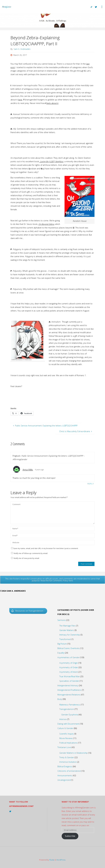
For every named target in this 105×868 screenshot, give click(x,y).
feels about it (52, 103)
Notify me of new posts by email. (27, 558)
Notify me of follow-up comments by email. (31, 553)
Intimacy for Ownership (70, 635)
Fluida (52, 860)
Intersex (63, 719)
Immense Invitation (68, 762)
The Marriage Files (67, 626)
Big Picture (62, 644)
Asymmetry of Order (69, 667)
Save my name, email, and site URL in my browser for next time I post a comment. (45, 548)
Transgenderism (67, 709)
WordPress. (61, 860)
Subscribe (70, 836)
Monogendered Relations (69, 695)
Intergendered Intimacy (68, 685)
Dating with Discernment (68, 724)
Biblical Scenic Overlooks (69, 648)
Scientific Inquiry (67, 734)
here (20, 100)
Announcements (65, 775)
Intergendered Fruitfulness (69, 690)
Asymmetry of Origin (68, 663)
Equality (61, 653)
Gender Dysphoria (70, 715)
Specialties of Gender (69, 681)
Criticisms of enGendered (69, 771)
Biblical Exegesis (65, 766)
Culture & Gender (65, 728)
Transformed (65, 639)
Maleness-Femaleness (70, 705)
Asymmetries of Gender (68, 657)
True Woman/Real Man (70, 676)
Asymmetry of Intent (69, 672)
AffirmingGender (7, 7)
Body (60, 699)
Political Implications (68, 743)
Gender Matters (67, 630)
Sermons (62, 620)
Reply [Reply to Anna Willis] (91, 484)
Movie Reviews (66, 738)
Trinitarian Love (64, 747)
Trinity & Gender (67, 757)
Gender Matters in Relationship (73, 753)
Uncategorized (64, 780)
